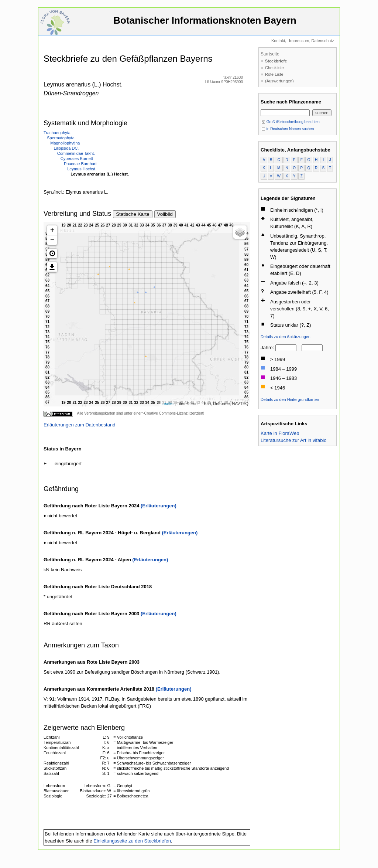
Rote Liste (274, 74)
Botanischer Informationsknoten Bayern (205, 24)
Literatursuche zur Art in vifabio (293, 440)
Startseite (270, 54)
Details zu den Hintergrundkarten (290, 399)
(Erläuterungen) (159, 506)
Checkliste (274, 68)
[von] (286, 348)
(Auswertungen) (279, 81)
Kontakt (278, 41)
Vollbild (165, 214)
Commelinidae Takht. (76, 153)
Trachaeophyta (57, 133)
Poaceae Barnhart (80, 164)
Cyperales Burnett (77, 159)
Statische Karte (133, 214)
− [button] (52, 240)
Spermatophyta (61, 138)
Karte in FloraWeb (280, 433)
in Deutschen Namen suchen (288, 129)
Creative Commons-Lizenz (166, 413)
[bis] (312, 348)
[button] (52, 253)
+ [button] (52, 230)
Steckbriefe (276, 61)
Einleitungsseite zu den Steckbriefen (132, 841)
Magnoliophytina (65, 143)
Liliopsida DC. (66, 148)
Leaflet (167, 404)
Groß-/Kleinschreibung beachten (291, 122)
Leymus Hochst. (82, 169)
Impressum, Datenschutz (312, 41)
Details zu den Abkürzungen (286, 337)
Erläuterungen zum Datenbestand (79, 425)
